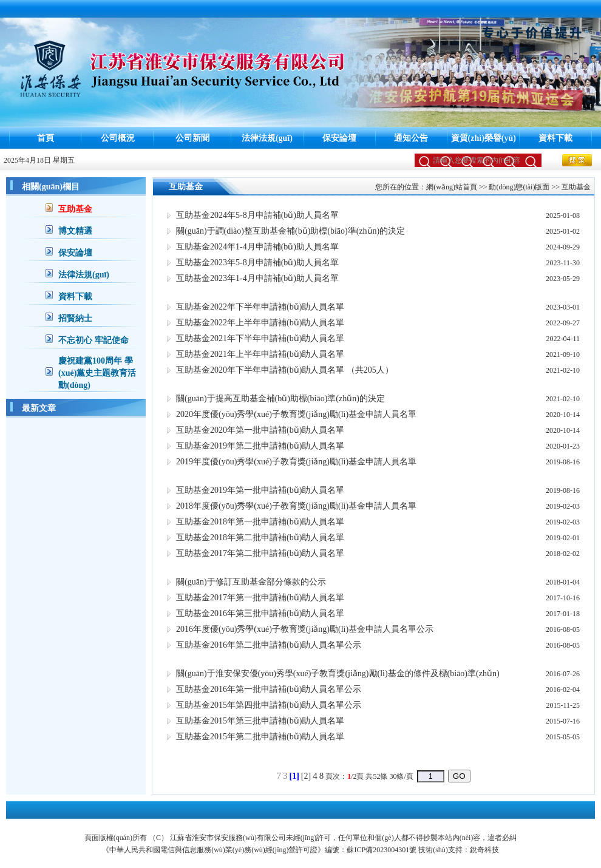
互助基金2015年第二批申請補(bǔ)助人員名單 (260, 737)
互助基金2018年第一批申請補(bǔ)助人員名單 (260, 522)
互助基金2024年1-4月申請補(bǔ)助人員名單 (257, 247)
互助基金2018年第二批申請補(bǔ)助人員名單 (260, 537)
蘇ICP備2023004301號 (382, 850)
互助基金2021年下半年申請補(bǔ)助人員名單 (260, 338)
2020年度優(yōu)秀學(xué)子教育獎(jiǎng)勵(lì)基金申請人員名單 (296, 414)
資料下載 (555, 138)
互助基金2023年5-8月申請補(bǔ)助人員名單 (257, 263)
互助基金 (75, 209)
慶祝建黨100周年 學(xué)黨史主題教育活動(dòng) (97, 373)
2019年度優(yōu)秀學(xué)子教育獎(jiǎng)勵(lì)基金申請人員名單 (296, 462)
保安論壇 (339, 138)
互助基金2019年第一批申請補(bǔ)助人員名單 (260, 490)
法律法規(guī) (267, 138)
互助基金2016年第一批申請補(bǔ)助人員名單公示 (269, 689)
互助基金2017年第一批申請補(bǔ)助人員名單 (260, 598)
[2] (306, 776)
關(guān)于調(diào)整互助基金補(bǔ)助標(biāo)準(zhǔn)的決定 (290, 231)
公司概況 (118, 138)
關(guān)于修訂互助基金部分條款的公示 (251, 582)
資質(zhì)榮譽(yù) (484, 138)
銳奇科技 (484, 850)
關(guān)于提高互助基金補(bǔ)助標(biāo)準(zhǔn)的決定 (280, 398)
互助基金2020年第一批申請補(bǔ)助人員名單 (260, 430)
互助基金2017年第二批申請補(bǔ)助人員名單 (260, 553)
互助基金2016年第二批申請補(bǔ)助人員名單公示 (269, 645)
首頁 (46, 138)
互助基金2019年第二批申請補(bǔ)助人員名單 (260, 446)
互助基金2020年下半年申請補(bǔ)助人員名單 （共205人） (285, 370)
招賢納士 (75, 318)
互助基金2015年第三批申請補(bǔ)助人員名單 (260, 721)
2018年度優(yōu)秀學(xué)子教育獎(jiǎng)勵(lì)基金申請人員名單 (296, 506)
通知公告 (411, 138)
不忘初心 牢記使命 (93, 340)
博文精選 (75, 231)
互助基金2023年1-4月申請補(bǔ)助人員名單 (257, 278)
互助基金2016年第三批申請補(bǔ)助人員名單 (260, 613)
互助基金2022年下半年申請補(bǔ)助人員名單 (260, 307)
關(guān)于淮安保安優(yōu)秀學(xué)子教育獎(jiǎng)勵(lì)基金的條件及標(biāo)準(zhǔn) (338, 673)
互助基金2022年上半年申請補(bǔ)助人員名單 (260, 323)
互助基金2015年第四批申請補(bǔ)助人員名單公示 (269, 705)
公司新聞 (192, 138)
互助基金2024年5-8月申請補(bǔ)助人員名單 (257, 215)
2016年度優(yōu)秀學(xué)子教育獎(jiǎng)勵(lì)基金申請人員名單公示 (305, 629)
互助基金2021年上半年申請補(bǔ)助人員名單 (260, 354)
